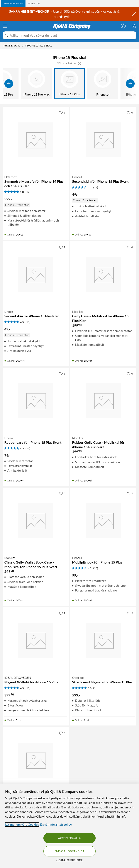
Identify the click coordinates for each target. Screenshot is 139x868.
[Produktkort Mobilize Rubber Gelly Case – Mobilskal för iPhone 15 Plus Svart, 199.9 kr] (103, 401)
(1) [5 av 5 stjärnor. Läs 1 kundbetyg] (95, 688)
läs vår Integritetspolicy (56, 824)
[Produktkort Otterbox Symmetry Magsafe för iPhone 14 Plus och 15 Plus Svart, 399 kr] (36, 760)
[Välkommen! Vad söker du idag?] (72, 35)
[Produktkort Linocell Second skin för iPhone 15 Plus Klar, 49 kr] (36, 274)
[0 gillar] (130, 112)
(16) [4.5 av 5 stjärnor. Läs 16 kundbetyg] (96, 187)
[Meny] (5, 26)
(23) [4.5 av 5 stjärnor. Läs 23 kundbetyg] (96, 568)
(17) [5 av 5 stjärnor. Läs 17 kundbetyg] (28, 192)
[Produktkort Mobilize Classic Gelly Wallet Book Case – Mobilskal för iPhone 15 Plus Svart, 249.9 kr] (36, 521)
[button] (80, 63)
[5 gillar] (62, 112)
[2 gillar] (62, 613)
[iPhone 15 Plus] (69, 84)
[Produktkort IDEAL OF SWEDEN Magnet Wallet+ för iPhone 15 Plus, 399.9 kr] (36, 640)
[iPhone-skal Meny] (23, 46)
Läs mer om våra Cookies (22, 824)
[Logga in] (123, 26)
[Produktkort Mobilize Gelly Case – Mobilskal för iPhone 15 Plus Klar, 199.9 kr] (103, 274)
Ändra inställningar (69, 860)
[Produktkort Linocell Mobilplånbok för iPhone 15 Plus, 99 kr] (103, 521)
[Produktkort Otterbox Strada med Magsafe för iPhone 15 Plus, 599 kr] (103, 640)
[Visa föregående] (9, 84)
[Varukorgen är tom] (134, 26)
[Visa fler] (130, 84)
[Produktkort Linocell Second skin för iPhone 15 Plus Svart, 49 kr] (103, 140)
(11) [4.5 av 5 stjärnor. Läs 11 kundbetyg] (28, 448)
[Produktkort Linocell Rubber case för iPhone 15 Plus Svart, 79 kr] (36, 401)
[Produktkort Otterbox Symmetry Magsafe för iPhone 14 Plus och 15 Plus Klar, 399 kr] (36, 140)
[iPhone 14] (103, 84)
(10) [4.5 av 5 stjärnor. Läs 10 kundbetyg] (28, 688)
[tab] (13, 3)
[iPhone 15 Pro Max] (36, 84)
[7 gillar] (62, 247)
